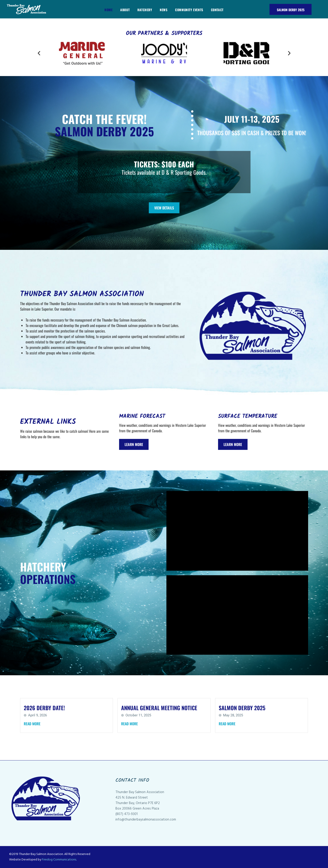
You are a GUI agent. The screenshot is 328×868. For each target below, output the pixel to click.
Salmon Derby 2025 (291, 10)
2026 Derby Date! (44, 708)
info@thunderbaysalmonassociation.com (146, 820)
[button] (39, 53)
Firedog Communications (59, 860)
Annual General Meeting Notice (159, 708)
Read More (32, 724)
